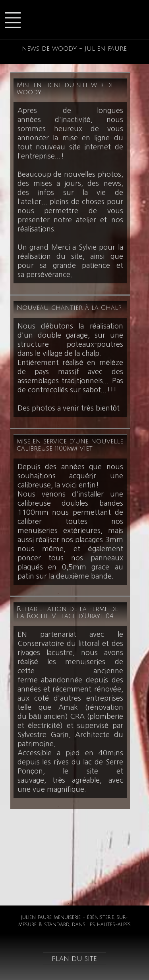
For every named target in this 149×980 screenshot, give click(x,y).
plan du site (74, 959)
